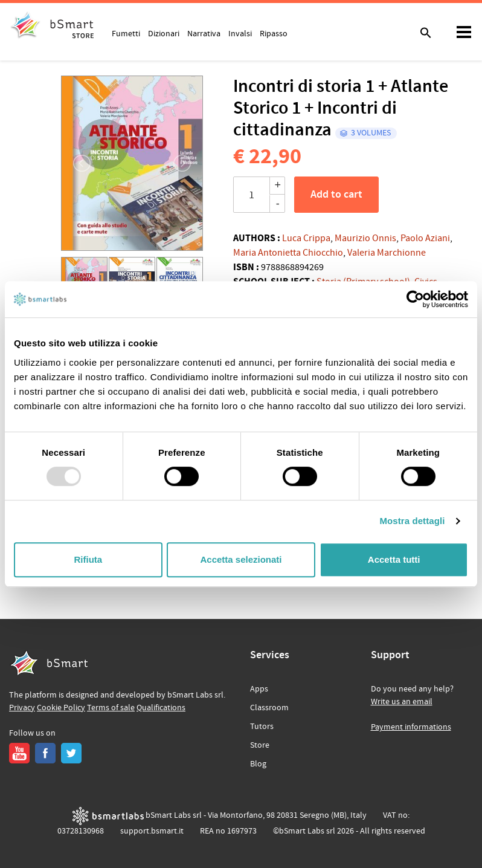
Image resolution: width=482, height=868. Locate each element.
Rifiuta (88, 559)
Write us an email (402, 702)
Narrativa (204, 33)
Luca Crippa (306, 238)
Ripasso (274, 33)
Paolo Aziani (425, 238)
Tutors (262, 727)
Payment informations (411, 727)
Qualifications (161, 708)
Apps (259, 689)
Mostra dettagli (412, 521)
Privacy (22, 708)
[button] (75, 163)
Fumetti (126, 33)
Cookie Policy (61, 708)
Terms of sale (111, 708)
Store (260, 745)
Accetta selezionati (241, 559)
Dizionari (164, 33)
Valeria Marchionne (387, 253)
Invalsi (240, 33)
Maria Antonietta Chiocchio (288, 253)
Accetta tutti (394, 559)
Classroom (269, 708)
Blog (258, 764)
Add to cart (336, 195)
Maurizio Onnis (365, 238)
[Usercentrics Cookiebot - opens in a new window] (415, 299)
